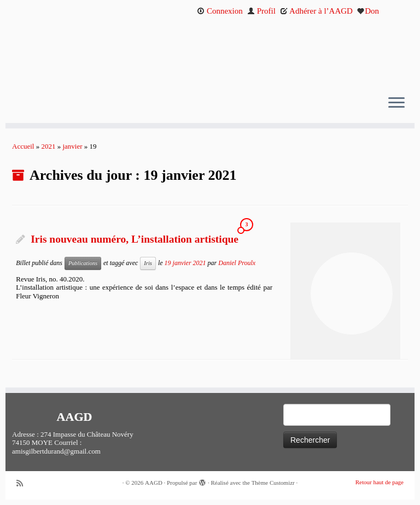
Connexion (220, 11)
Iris (148, 263)
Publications (83, 263)
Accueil (23, 146)
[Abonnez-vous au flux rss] (24, 483)
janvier (72, 146)
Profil (261, 11)
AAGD (154, 483)
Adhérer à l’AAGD (316, 11)
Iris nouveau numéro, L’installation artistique (135, 239)
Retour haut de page (380, 482)
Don (368, 11)
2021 (48, 146)
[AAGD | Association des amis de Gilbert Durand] (210, 54)
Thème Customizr (273, 483)
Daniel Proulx (237, 262)
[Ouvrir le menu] (396, 103)
